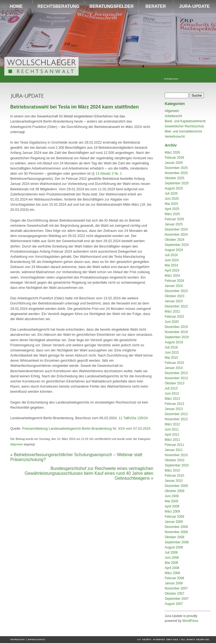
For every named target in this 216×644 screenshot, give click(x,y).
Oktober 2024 (175, 240)
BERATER (156, 6)
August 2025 (174, 188)
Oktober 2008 (175, 537)
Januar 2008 (174, 583)
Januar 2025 (174, 224)
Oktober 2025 (175, 178)
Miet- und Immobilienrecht (183, 131)
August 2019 (174, 342)
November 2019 (176, 332)
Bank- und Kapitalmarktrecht (185, 121)
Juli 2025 (171, 194)
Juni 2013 (172, 394)
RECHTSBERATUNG (58, 6)
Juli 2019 (171, 347)
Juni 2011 (172, 429)
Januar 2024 (174, 286)
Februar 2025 (174, 219)
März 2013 (172, 399)
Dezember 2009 (176, 486)
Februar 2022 (174, 317)
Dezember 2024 (176, 229)
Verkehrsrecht (175, 137)
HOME (16, 6)
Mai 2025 (171, 204)
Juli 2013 (171, 388)
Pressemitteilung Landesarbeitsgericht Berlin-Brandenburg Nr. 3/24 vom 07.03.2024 (86, 428)
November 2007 (176, 588)
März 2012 (172, 424)
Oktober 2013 (175, 383)
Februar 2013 (174, 404)
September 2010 (177, 465)
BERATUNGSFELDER (112, 6)
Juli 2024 (171, 255)
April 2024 (172, 270)
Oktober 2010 (175, 460)
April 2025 (172, 209)
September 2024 (177, 245)
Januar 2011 (174, 450)
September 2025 (177, 183)
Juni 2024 (172, 260)
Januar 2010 (174, 481)
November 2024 (176, 235)
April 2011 (172, 435)
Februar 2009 (174, 517)
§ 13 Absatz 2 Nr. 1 (107, 173)
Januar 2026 (174, 163)
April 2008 (172, 568)
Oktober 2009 (175, 491)
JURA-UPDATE (194, 6)
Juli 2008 (171, 553)
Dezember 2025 (176, 168)
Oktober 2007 (175, 594)
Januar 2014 (174, 368)
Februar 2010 (174, 476)
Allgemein (17, 444)
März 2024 (172, 276)
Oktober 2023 (175, 296)
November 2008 (176, 532)
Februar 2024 (174, 281)
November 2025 (176, 173)
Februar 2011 (174, 445)
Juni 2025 (172, 199)
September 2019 (177, 337)
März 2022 (172, 311)
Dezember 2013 (176, 373)
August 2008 (174, 547)
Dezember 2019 (176, 327)
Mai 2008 (171, 563)
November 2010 (176, 455)
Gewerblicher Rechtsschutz (184, 126)
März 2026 (172, 152)
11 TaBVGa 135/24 (133, 418)
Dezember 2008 (176, 527)
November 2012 (176, 419)
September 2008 (177, 542)
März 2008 (172, 573)
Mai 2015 (171, 358)
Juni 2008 (172, 558)
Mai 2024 (171, 265)
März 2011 (172, 440)
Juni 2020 (172, 322)
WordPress (190, 621)
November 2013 (176, 378)
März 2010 (172, 470)
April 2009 (172, 506)
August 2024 (174, 250)
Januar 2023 (174, 301)
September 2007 (177, 599)
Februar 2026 (174, 158)
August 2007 (174, 604)
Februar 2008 (174, 578)
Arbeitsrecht (173, 116)
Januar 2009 (174, 522)
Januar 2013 (174, 409)
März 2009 (172, 511)
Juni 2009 (172, 496)
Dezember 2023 (176, 291)
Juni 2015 (172, 352)
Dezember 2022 (176, 306)
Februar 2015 (174, 363)
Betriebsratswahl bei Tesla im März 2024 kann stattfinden (75, 107)
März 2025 (172, 214)
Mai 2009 (171, 501)
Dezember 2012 (176, 414)
